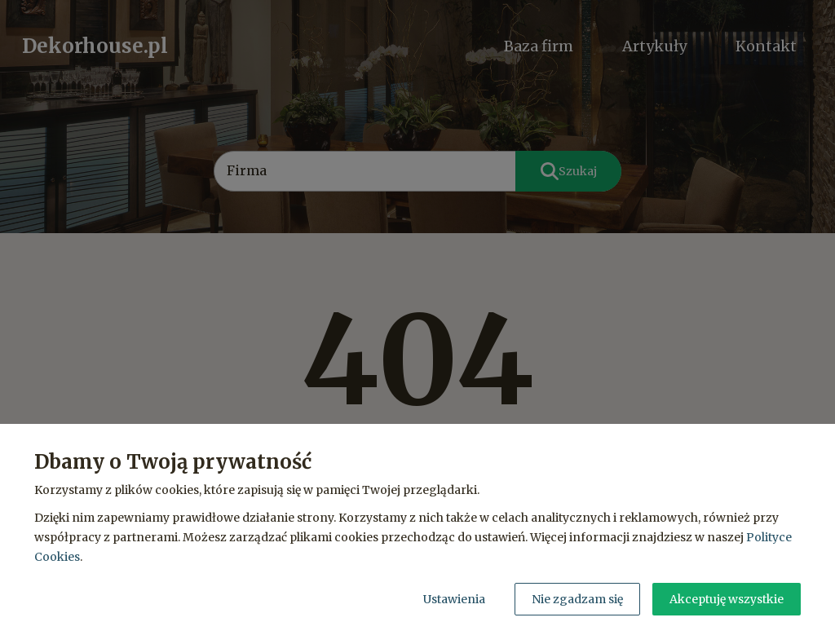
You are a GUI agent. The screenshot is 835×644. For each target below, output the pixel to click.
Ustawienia (454, 599)
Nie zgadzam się (577, 599)
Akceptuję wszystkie (727, 599)
